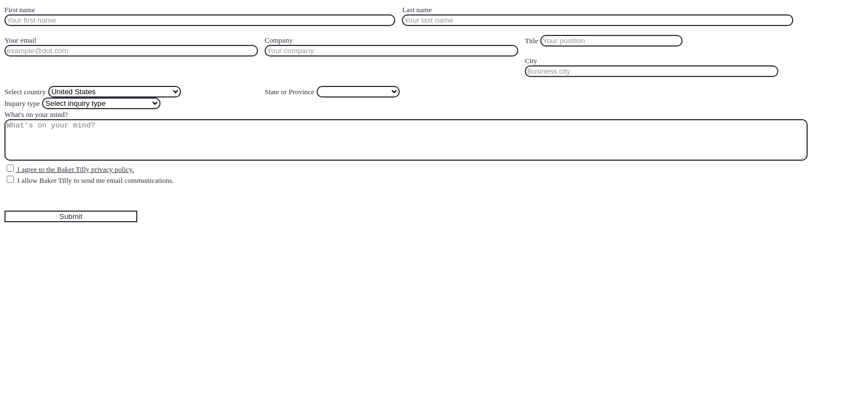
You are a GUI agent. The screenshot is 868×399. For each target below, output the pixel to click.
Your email (20, 40)
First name (20, 10)
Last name (417, 10)
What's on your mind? (36, 114)
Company (279, 40)
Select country (25, 92)
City (531, 61)
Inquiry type (22, 103)
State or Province (290, 92)
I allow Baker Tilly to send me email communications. (95, 180)
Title (531, 41)
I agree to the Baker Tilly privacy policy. (75, 169)
